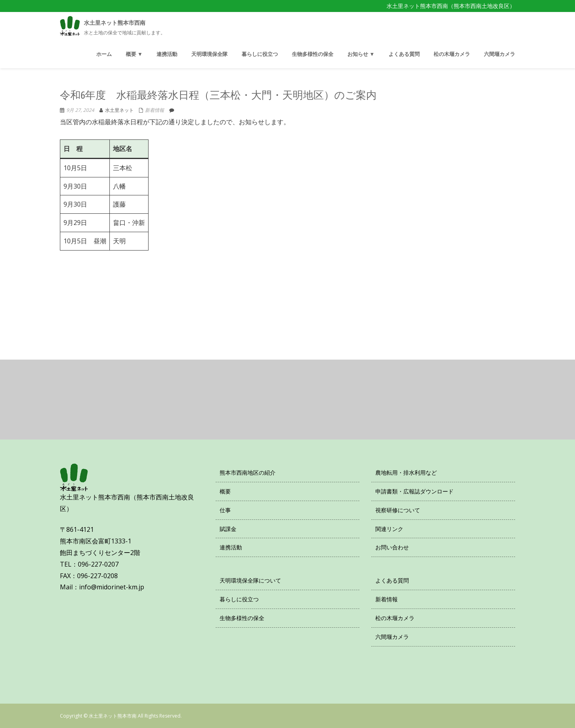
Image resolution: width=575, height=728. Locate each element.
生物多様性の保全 (242, 618)
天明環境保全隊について (250, 580)
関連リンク (389, 529)
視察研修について (398, 510)
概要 (225, 491)
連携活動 (231, 547)
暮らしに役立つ (239, 599)
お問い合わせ (392, 547)
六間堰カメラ (392, 637)
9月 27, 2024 (80, 110)
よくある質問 (392, 580)
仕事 (225, 510)
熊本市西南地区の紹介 (248, 472)
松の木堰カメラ (395, 618)
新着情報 (155, 110)
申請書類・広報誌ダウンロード (414, 491)
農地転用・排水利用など (406, 472)
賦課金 (228, 529)
